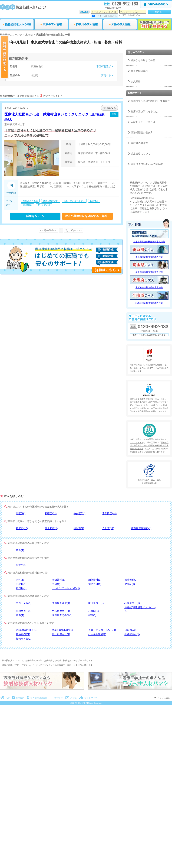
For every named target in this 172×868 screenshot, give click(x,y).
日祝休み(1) (131, 630)
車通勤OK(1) (23, 634)
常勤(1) (20, 550)
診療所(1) (21, 565)
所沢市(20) (22, 528)
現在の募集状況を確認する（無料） (88, 216)
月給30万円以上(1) (26, 630)
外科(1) (56, 584)
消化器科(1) (95, 580)
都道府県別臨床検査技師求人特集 (149, 242)
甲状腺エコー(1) (61, 611)
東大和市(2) (51, 528)
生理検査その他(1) (62, 615)
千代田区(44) (109, 513)
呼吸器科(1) (59, 580)
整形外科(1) (95, 584)
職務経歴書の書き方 (142, 132)
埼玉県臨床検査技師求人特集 (149, 272)
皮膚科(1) (130, 584)
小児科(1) (21, 584)
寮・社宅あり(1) (61, 634)
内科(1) (20, 580)
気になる (110, 108)
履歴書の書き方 (139, 143)
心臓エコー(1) (132, 603)
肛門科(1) (21, 588)
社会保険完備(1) (97, 634)
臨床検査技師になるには (144, 111)
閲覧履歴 (84, 12)
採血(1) (92, 615)
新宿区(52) (51, 513)
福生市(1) (79, 528)
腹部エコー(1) (96, 603)
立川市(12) (108, 528)
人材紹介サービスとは (143, 122)
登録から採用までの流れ (144, 60)
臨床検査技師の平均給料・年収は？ (150, 101)
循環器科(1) (131, 580)
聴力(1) (20, 615)
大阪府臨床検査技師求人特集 (149, 287)
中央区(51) (79, 513)
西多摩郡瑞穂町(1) (141, 528)
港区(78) (21, 513)
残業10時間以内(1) (62, 630)
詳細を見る (35, 216)
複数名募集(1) (24, 639)
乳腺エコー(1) (24, 611)
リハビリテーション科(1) (66, 588)
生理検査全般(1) (61, 603)
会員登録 (136, 81)
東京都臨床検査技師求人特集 (149, 257)
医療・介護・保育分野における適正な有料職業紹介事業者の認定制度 (149, 446)
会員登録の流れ (139, 71)
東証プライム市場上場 (157, 368)
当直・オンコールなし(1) (102, 630)
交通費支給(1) (132, 634)
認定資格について (141, 154)
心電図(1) (93, 611)
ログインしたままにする (106, 16)
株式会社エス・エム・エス (153, 399)
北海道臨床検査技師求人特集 (149, 303)
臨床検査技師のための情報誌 (147, 164)
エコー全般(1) (24, 603)
